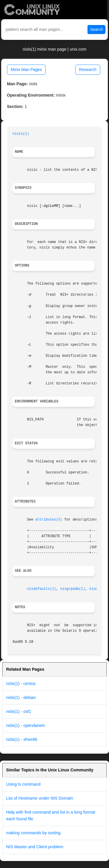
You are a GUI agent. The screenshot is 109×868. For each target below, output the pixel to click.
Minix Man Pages (26, 70)
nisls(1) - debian (21, 697)
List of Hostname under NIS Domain (40, 798)
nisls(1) (21, 134)
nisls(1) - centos (21, 684)
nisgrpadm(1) (73, 589)
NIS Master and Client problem (35, 847)
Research (88, 70)
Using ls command (23, 784)
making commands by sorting (33, 833)
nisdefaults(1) (42, 589)
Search (97, 29)
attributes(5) (49, 520)
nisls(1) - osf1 (19, 711)
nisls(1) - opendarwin (26, 725)
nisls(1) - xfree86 (22, 739)
